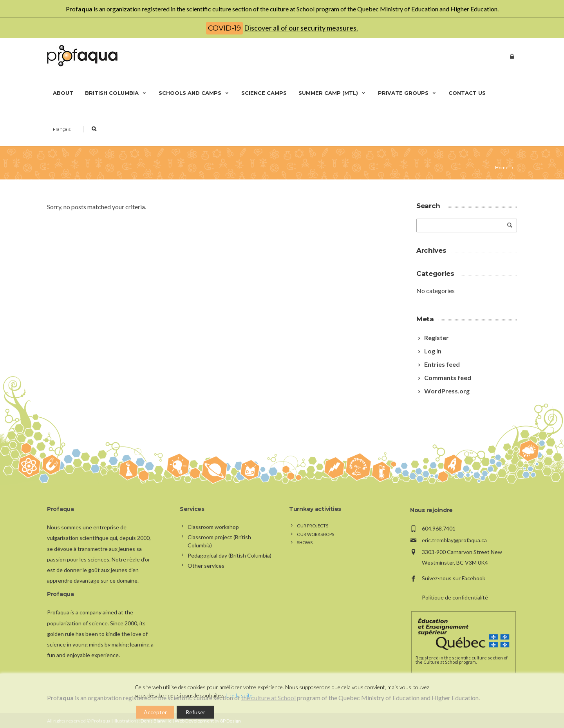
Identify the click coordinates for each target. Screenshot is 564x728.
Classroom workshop (213, 527)
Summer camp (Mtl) (332, 93)
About (63, 93)
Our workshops (315, 534)
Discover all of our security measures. (301, 28)
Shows (305, 542)
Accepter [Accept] (155, 712)
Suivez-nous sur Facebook (454, 578)
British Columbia (116, 93)
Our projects (313, 526)
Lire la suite (239, 695)
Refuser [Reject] (195, 712)
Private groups (407, 93)
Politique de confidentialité (455, 597)
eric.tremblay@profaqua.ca (454, 540)
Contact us (467, 93)
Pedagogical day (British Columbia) (230, 555)
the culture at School (287, 9)
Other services (206, 566)
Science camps (264, 93)
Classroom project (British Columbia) (219, 541)
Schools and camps (194, 93)
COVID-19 (224, 28)
